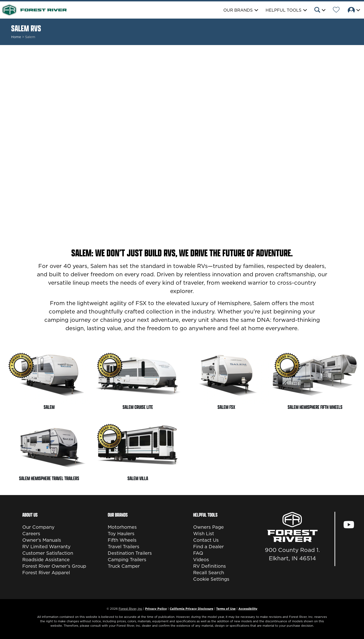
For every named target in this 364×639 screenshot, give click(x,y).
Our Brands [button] (238, 10)
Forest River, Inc (130, 609)
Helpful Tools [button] (284, 10)
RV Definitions (210, 566)
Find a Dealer (208, 547)
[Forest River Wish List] (336, 10)
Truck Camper (124, 566)
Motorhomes (122, 527)
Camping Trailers (127, 560)
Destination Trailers (130, 553)
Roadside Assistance (46, 560)
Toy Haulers (121, 534)
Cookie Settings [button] (211, 579)
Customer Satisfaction (48, 553)
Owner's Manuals (42, 540)
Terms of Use (226, 609)
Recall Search (209, 573)
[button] (320, 10)
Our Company (38, 527)
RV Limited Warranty (46, 547)
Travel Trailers (123, 547)
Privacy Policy (156, 609)
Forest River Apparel (46, 573)
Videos (201, 560)
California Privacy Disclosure (192, 609)
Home (16, 37)
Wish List (204, 534)
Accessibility (248, 609)
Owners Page (208, 527)
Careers (31, 534)
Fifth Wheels (122, 540)
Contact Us (206, 540)
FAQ (198, 553)
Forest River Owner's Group (54, 566)
